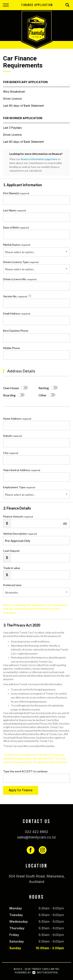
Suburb (12, 436)
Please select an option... (20, 252)
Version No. (18, 296)
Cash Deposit (11, 551)
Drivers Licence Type (21, 262)
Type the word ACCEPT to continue (25, 771)
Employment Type (36, 492)
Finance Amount (18, 516)
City (11, 453)
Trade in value (12, 568)
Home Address (17, 419)
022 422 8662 (37, 832)
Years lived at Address (22, 470)
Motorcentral (45, 972)
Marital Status (17, 245)
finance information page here (39, 159)
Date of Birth (16, 227)
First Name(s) (16, 193)
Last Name (15, 210)
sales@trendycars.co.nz (36, 837)
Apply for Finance (21, 790)
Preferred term (12, 585)
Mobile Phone (11, 348)
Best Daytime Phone (16, 331)
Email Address (17, 313)
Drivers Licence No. (20, 279)
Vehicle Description (20, 534)
